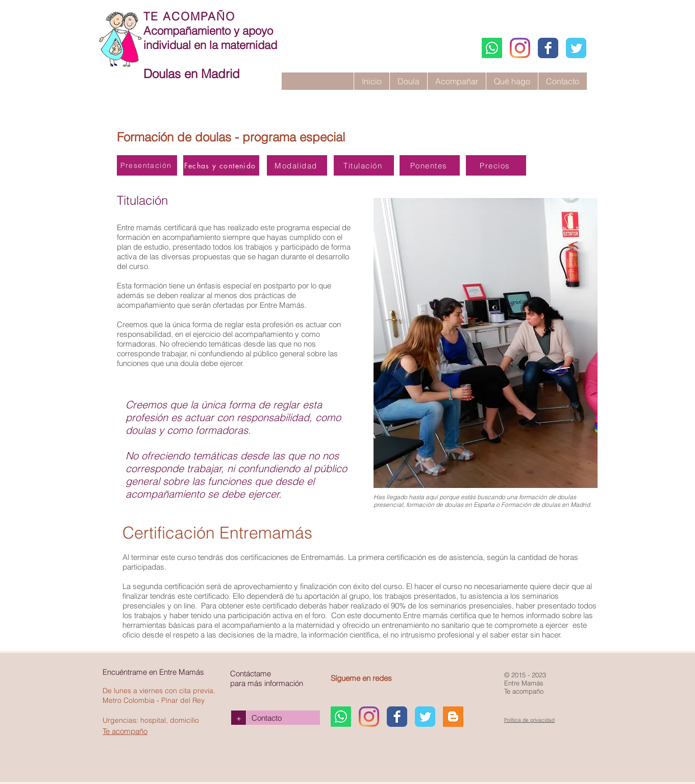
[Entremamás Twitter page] (576, 48)
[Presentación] (147, 165)
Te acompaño (125, 731)
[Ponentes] (430, 165)
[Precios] (496, 165)
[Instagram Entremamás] (520, 48)
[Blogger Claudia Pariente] (453, 717)
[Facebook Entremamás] (548, 48)
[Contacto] (283, 718)
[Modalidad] (297, 165)
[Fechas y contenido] (221, 165)
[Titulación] (364, 165)
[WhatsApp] (492, 48)
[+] (239, 718)
